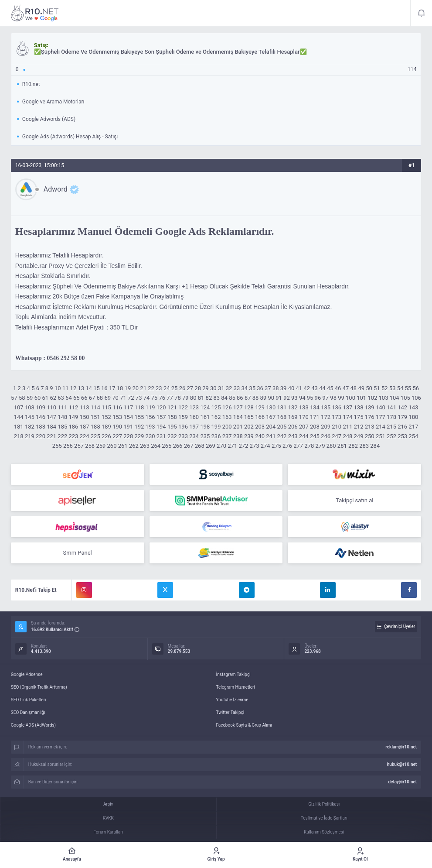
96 (318, 398)
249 (359, 436)
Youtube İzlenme (232, 700)
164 (238, 417)
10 (58, 388)
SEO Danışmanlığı (28, 712)
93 (294, 398)
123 (194, 407)
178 (391, 417)
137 (347, 407)
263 (145, 446)
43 (315, 388)
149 (74, 417)
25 (175, 388)
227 (117, 436)
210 (337, 427)
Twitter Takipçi (230, 712)
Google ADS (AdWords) (33, 725)
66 (84, 398)
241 (271, 436)
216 (402, 427)
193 (150, 427)
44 (322, 388)
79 (185, 398)
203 (260, 427)
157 (161, 417)
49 (361, 388)
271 (232, 446)
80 (193, 398)
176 (370, 417)
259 (101, 446)
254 (413, 436)
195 (172, 427)
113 (85, 407)
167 (271, 417)
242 (282, 436)
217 (413, 427)
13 (81, 388)
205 (282, 427)
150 (85, 417)
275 (276, 446)
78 (178, 398)
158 (172, 417)
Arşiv (108, 804)
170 (304, 417)
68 (100, 398)
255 (57, 446)
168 (282, 417)
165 (249, 417)
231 (161, 436)
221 (51, 436)
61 (46, 398)
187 (85, 427)
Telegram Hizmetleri (236, 687)
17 (112, 388)
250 (370, 436)
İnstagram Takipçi (233, 674)
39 (284, 388)
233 (183, 436)
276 (287, 446)
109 (41, 407)
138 (359, 407)
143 (413, 407)
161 (205, 417)
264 (156, 446)
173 (337, 417)
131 (282, 407)
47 (346, 388)
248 (347, 436)
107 (19, 407)
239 (249, 436)
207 (304, 427)
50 (369, 388)
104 (395, 398)
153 (117, 417)
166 (260, 417)
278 (309, 446)
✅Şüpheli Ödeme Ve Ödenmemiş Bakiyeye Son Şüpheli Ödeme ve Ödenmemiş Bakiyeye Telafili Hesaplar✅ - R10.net (35, 13)
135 (326, 407)
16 (104, 388)
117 (128, 407)
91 (279, 398)
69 (107, 398)
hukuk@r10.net (402, 764)
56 (416, 388)
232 (172, 436)
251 (381, 436)
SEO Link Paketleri (29, 700)
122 (183, 407)
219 (30, 436)
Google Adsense (27, 674)
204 (271, 427)
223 (74, 436)
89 (264, 398)
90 (271, 398)
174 (347, 417)
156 (150, 417)
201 (238, 427)
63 (61, 398)
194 (161, 427)
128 (249, 407)
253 (402, 436)
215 (391, 427)
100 (350, 398)
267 (189, 446)
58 (22, 398)
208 (315, 427)
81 (201, 398)
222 (62, 436)
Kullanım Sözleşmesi (324, 832)
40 (291, 388)
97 (325, 398)
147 (51, 417)
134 (315, 407)
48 (354, 388)
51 (377, 388)
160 (194, 417)
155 (139, 417)
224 (85, 436)
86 (240, 398)
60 (38, 398)
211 (347, 427)
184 (51, 427)
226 (106, 436)
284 (375, 446)
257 (79, 446)
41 (299, 388)
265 (167, 446)
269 (211, 446)
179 (402, 417)
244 (304, 436)
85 (232, 398)
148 (62, 417)
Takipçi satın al (354, 500)
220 (41, 436)
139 (370, 407)
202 (249, 427)
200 (227, 427)
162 (216, 417)
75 (155, 398)
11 (66, 388)
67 (92, 398)
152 (106, 417)
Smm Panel (78, 553)
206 (293, 427)
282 (353, 446)
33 (237, 388)
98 (333, 398)
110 (51, 407)
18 (120, 388)
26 (182, 388)
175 (359, 417)
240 (260, 436)
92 (287, 398)
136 (337, 407)
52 (385, 388)
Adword (56, 189)
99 (341, 398)
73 (139, 398)
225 (95, 436)
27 (190, 388)
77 (170, 398)
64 (69, 398)
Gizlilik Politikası (324, 804)
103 (384, 398)
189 (106, 427)
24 (167, 388)
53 (393, 388)
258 (90, 446)
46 (338, 388)
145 (30, 417)
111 (62, 407)
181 (19, 427)
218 (19, 436)
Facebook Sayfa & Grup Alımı (244, 725)
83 (216, 398)
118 (139, 407)
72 (131, 398)
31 (221, 388)
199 (216, 427)
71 (123, 398)
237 (227, 436)
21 (143, 388)
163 (227, 417)
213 (370, 427)
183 (41, 427)
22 (151, 388)
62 (53, 398)
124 (205, 407)
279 (320, 446)
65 (77, 398)
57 (14, 398)
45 (330, 388)
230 (150, 436)
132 (293, 407)
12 (73, 388)
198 (205, 427)
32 (229, 388)
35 (252, 388)
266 (177, 446)
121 (172, 407)
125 (216, 407)
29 (206, 388)
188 (95, 427)
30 (213, 388)
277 (298, 446)
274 (265, 446)
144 (19, 417)
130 (271, 407)
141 (391, 407)
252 (391, 436)
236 (216, 436)
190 (117, 427)
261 (123, 446)
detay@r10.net (402, 782)
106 (416, 398)
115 (106, 407)
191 (128, 427)
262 (134, 446)
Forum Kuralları (108, 832)
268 (200, 446)
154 (128, 417)
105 (405, 398)
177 (381, 417)
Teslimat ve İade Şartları (324, 818)
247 (337, 436)
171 (315, 417)
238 (238, 436)
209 (326, 427)
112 (74, 407)
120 (161, 407)
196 (183, 427)
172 (326, 417)
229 (139, 436)
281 (342, 446)
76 (162, 398)
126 (227, 407)
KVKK (108, 818)
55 (408, 388)
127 (238, 407)
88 (256, 398)
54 (400, 388)
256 (68, 446)
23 (159, 388)
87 (248, 398)
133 (304, 407)
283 (364, 446)
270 (221, 446)
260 (112, 446)
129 (260, 407)
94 (302, 398)
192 (139, 427)
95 (310, 398)
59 (30, 398)
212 (359, 427)
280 (331, 446)
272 (243, 446)
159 (183, 417)
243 (293, 436)
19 (128, 388)
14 (89, 388)
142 (402, 407)
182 (30, 427)
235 (205, 436)
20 (135, 388)
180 (413, 417)
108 (30, 407)
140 (381, 407)
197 (194, 427)
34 (245, 388)
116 (117, 407)
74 (147, 398)
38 (276, 388)
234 (194, 436)
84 (224, 398)
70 (115, 398)
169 (293, 417)
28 (198, 388)
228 (128, 436)
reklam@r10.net (401, 747)
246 (326, 436)
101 (361, 398)
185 (62, 427)
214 (381, 427)
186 (74, 427)
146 (41, 417)
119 (150, 407)
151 (95, 417)
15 (97, 388)
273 (255, 446)
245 (315, 436)
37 (268, 388)
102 (372, 398)
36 (260, 388)
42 (307, 388)
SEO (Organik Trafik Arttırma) (39, 687)
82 (209, 398)
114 (95, 407)
